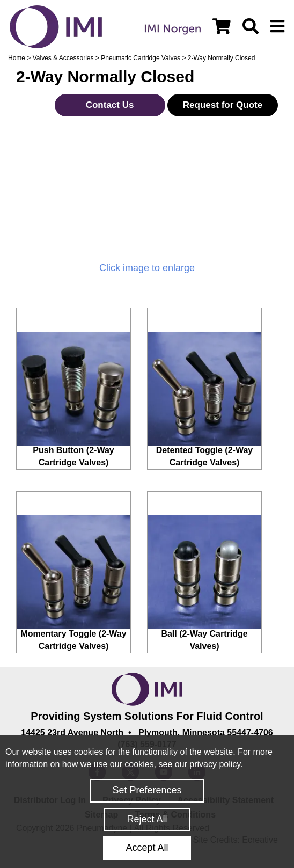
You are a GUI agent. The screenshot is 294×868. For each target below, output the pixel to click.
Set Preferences (147, 790)
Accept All (147, 848)
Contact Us (110, 105)
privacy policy (215, 764)
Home (17, 58)
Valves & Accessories (63, 58)
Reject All (147, 819)
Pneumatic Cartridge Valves (141, 58)
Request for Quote (223, 105)
